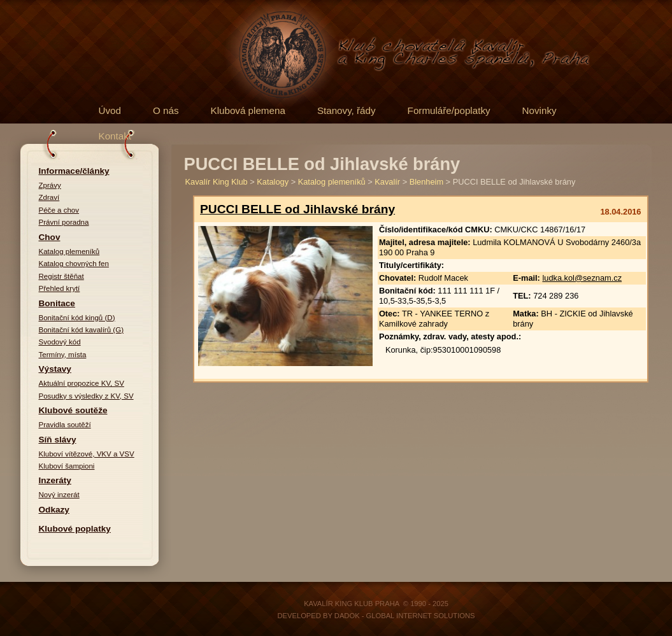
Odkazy (54, 510)
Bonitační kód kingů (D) (77, 318)
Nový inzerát (59, 495)
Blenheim (426, 182)
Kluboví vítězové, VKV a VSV (87, 454)
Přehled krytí (60, 288)
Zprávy (50, 185)
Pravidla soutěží (65, 425)
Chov (50, 237)
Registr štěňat (61, 276)
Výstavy (55, 369)
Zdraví (49, 197)
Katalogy (273, 182)
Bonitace (57, 303)
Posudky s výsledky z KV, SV (86, 396)
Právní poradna (64, 222)
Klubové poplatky (75, 529)
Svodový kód (60, 342)
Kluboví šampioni (67, 466)
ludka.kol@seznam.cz (582, 278)
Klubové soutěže (73, 410)
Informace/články (74, 171)
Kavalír (387, 182)
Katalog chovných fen (74, 264)
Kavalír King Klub (217, 182)
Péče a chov (59, 210)
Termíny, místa (63, 355)
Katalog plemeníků (69, 251)
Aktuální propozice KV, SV (82, 383)
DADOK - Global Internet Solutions (405, 616)
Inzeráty (55, 480)
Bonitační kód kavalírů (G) (82, 330)
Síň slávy (58, 440)
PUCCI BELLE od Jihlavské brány (297, 209)
